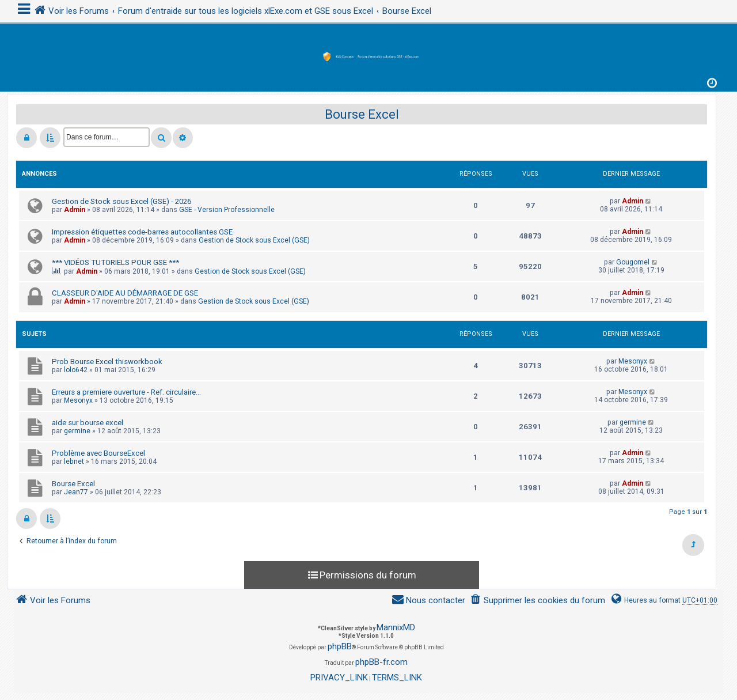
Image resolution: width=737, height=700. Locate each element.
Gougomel (633, 262)
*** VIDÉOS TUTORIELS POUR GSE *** (115, 262)
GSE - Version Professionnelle (227, 210)
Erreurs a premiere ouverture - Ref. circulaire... (126, 392)
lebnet (74, 461)
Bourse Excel (362, 114)
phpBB (340, 646)
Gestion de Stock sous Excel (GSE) (254, 240)
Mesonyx (633, 361)
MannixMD (396, 627)
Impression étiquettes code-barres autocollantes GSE (142, 232)
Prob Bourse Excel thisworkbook (107, 362)
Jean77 (76, 492)
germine (77, 431)
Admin (75, 210)
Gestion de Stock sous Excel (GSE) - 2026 (121, 201)
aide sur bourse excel (88, 423)
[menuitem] (537, 601)
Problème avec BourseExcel (98, 453)
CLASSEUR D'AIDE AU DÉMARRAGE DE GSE (125, 293)
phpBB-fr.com (381, 662)
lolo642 (76, 370)
